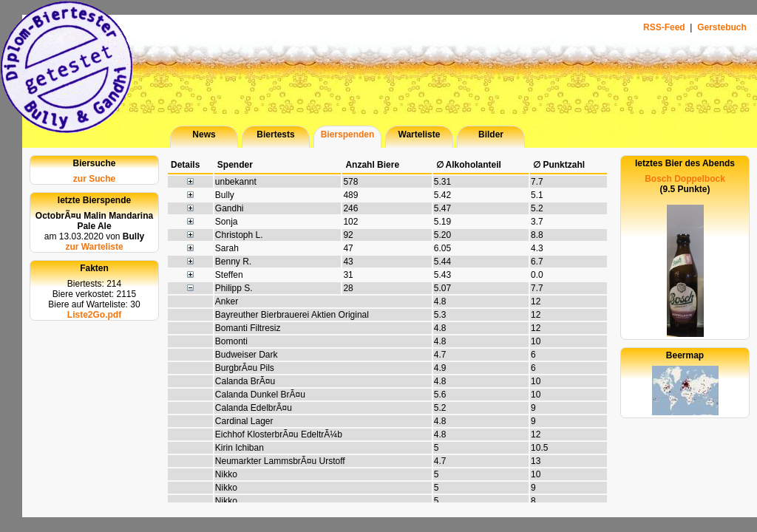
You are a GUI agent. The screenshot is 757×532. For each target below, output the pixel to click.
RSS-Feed (665, 27)
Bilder (491, 134)
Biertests (275, 134)
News (204, 134)
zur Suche (94, 179)
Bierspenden (348, 134)
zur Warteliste (94, 247)
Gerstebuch (722, 27)
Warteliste (420, 134)
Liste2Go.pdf (94, 315)
